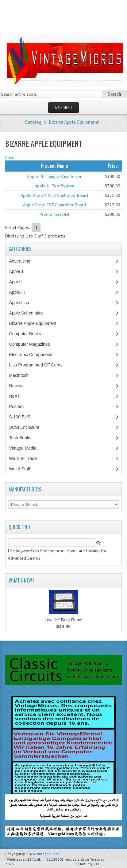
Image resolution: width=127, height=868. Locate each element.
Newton (16, 386)
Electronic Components (35, 355)
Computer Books (30, 334)
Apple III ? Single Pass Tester (54, 176)
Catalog (33, 122)
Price (10, 158)
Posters (20, 406)
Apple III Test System (54, 186)
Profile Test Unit (54, 214)
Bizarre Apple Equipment (74, 122)
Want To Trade (23, 458)
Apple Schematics (30, 313)
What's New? (22, 580)
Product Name (54, 166)
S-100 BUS (23, 417)
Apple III (20, 292)
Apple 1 (20, 271)
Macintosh (22, 375)
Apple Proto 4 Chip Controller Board (54, 195)
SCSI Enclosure (28, 427)
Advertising (23, 261)
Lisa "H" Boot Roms (64, 620)
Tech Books (25, 438)
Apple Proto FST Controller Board (54, 205)
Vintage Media (26, 448)
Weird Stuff (23, 469)
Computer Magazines (34, 344)
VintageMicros (48, 854)
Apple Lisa (24, 303)
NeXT (15, 396)
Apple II (20, 282)
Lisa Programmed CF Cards (39, 365)
